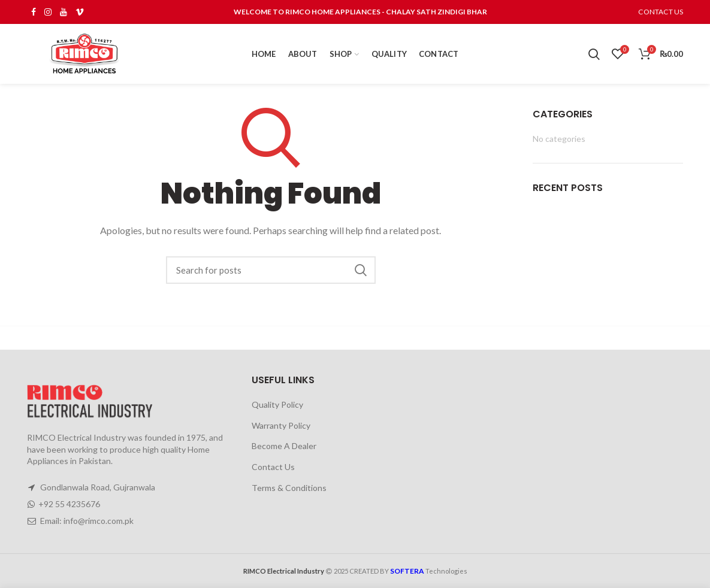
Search (361, 270)
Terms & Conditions (289, 488)
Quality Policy (277, 404)
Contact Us (273, 467)
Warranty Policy (281, 425)
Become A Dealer (284, 446)
